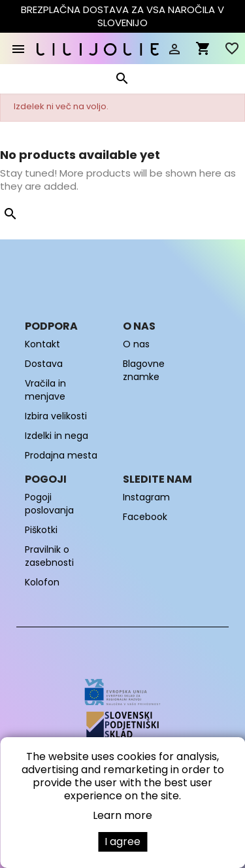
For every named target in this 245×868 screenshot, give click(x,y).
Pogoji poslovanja (49, 504)
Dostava (44, 364)
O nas (136, 344)
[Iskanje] (122, 81)
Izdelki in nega (57, 436)
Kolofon (42, 582)
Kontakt (42, 344)
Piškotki (41, 530)
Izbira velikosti (56, 416)
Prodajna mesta (61, 455)
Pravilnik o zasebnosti (49, 556)
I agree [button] (122, 842)
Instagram (146, 497)
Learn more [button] (122, 815)
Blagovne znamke (144, 370)
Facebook (145, 517)
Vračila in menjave (45, 390)
